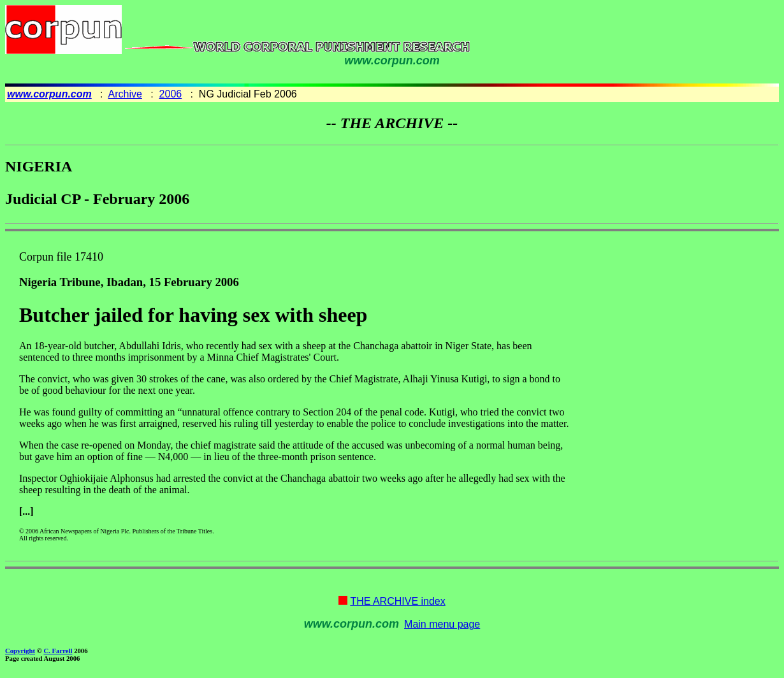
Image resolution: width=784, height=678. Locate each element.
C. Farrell (58, 651)
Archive (125, 94)
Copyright (20, 651)
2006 (171, 94)
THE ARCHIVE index (397, 601)
